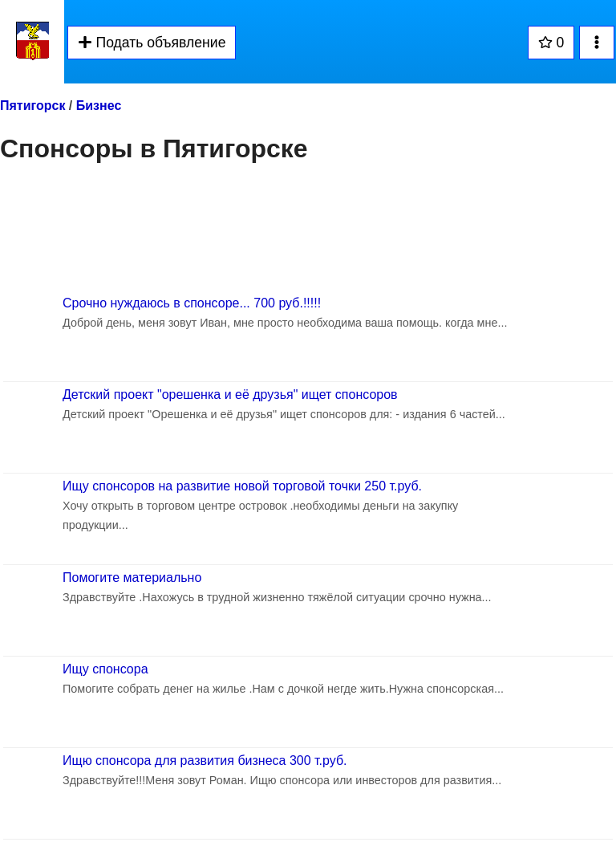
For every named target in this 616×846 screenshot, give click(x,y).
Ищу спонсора (105, 669)
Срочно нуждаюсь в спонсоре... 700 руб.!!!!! (192, 303)
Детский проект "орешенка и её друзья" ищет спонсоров (230, 395)
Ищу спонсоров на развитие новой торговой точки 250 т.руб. (242, 486)
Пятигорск (32, 106)
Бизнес (99, 106)
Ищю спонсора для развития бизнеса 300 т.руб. (205, 761)
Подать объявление (152, 43)
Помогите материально (132, 578)
